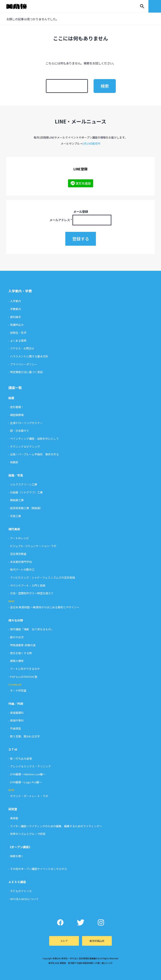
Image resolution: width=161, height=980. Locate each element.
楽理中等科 (17, 720)
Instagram (101, 922)
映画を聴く (17, 856)
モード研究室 (18, 690)
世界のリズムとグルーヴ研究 (28, 834)
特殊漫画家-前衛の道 (23, 645)
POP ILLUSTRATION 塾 (24, 677)
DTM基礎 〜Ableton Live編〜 (28, 774)
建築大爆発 (17, 661)
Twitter (80, 922)
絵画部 (14, 462)
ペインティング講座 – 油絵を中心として (34, 439)
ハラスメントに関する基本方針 (29, 356)
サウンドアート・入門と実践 (28, 585)
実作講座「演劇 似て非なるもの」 (32, 629)
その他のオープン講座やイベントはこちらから (39, 869)
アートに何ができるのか (25, 669)
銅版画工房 (17, 500)
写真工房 (15, 516)
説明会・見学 (18, 333)
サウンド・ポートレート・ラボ (29, 796)
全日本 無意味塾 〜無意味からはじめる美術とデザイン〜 (45, 607)
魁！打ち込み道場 (21, 758)
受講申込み (17, 325)
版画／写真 (16, 475)
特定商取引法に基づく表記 (26, 372)
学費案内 (15, 309)
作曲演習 (15, 728)
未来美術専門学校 (21, 562)
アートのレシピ (19, 538)
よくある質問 (18, 341)
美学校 (21, 6)
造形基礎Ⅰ (17, 407)
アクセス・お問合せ (22, 348)
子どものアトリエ (21, 891)
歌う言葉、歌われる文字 (25, 736)
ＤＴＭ (13, 749)
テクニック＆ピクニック (25, 446)
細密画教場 (17, 415)
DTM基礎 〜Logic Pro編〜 (26, 782)
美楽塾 (14, 818)
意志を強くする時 (21, 653)
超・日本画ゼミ (20, 431)
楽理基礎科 (17, 713)
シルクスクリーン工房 (24, 484)
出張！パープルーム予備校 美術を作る (34, 454)
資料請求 (15, 317)
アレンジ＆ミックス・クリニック (30, 766)
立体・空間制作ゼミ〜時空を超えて (32, 593)
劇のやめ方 (17, 637)
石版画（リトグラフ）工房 (26, 492)
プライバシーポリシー (24, 364)
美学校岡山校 (97, 941)
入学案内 (15, 301)
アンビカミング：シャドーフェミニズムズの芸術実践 (43, 577)
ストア (64, 941)
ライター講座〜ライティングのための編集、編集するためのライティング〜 (56, 826)
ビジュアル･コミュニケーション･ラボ (33, 546)
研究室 (13, 809)
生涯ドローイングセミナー (26, 423)
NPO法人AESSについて (24, 899)
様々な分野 (16, 620)
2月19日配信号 (91, 143)
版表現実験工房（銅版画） (26, 508)
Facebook (60, 922)
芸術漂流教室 (18, 554)
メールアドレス (61, 220)
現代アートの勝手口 (22, 570)
